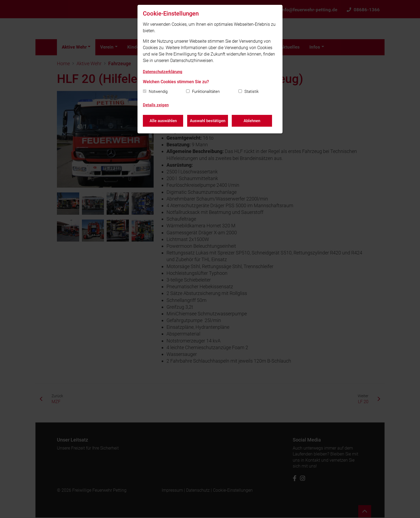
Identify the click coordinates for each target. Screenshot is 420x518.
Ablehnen (252, 121)
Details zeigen (156, 105)
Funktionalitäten (206, 92)
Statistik (251, 92)
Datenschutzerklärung (163, 72)
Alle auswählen (163, 121)
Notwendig (158, 92)
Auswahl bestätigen (208, 121)
